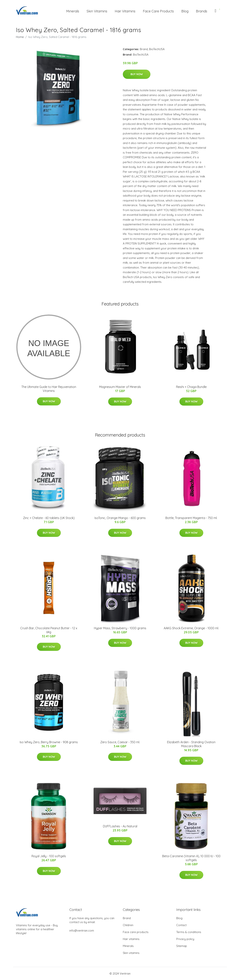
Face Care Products (158, 11)
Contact (181, 925)
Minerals (73, 11)
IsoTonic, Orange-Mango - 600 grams (120, 518)
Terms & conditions (189, 932)
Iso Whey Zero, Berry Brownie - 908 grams (49, 742)
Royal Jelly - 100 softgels (49, 856)
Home (20, 37)
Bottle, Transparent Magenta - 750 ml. (191, 518)
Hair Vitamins (125, 11)
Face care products (136, 932)
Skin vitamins (131, 953)
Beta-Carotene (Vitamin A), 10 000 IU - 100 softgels (191, 858)
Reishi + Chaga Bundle (191, 387)
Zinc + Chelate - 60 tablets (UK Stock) (49, 518)
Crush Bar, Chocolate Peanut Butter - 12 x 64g (49, 630)
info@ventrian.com (82, 931)
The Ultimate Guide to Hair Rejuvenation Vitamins (49, 389)
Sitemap (182, 946)
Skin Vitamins (97, 11)
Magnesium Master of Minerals (120, 387)
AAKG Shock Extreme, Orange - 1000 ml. (191, 628)
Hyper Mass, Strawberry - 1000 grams (120, 628)
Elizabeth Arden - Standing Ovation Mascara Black (191, 744)
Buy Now (137, 74)
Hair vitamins (131, 939)
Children (128, 925)
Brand (144, 49)
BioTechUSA (157, 49)
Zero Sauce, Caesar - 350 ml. (120, 742)
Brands (202, 11)
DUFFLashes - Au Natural (120, 826)
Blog (185, 11)
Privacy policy (185, 939)
